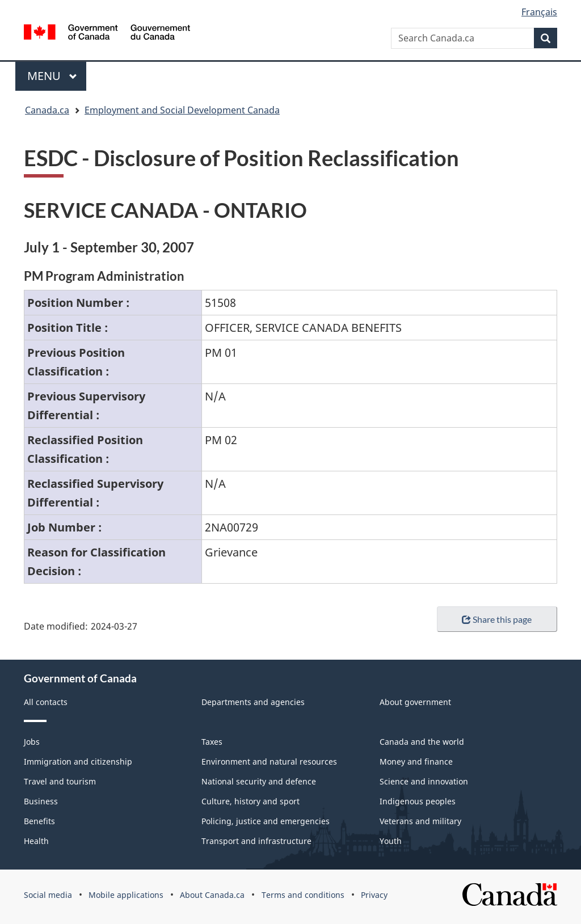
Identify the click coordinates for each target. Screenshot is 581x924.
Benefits (39, 821)
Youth (391, 841)
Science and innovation (424, 781)
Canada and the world (422, 742)
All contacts (46, 702)
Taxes (212, 742)
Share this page (497, 619)
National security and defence (259, 781)
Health (36, 841)
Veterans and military (420, 821)
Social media (48, 895)
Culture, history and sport (250, 801)
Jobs (32, 742)
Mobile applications (126, 895)
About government (415, 702)
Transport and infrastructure (256, 841)
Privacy (374, 895)
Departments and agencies (253, 702)
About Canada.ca (212, 895)
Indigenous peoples (418, 801)
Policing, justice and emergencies (266, 821)
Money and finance (416, 761)
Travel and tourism (60, 781)
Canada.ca (47, 110)
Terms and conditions (303, 895)
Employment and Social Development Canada (182, 110)
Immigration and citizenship (78, 761)
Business (41, 801)
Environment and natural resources (269, 761)
